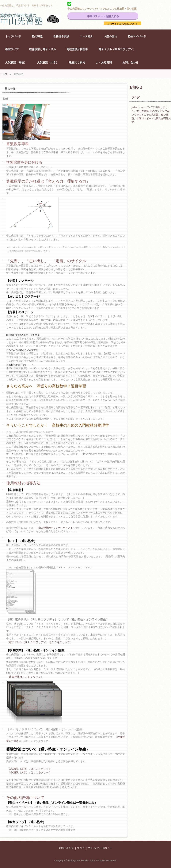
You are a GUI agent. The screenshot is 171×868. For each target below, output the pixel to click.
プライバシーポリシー (100, 848)
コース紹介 (86, 36)
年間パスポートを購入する (103, 16)
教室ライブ (12, 49)
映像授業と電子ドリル (43, 49)
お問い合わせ (130, 62)
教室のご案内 (77, 62)
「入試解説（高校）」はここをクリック (28, 769)
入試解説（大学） (48, 62)
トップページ (13, 36)
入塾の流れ (110, 36)
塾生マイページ (137, 36)
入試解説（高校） (16, 62)
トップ (4, 74)
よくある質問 (104, 62)
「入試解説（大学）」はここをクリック (28, 772)
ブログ (135, 97)
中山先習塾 (34, 19)
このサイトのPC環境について (123, 24)
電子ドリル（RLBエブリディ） (117, 49)
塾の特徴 (37, 36)
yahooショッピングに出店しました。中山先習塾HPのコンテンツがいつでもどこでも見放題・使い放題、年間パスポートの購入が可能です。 (151, 115)
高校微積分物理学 (77, 49)
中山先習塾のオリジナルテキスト (54, 528)
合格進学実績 (61, 36)
